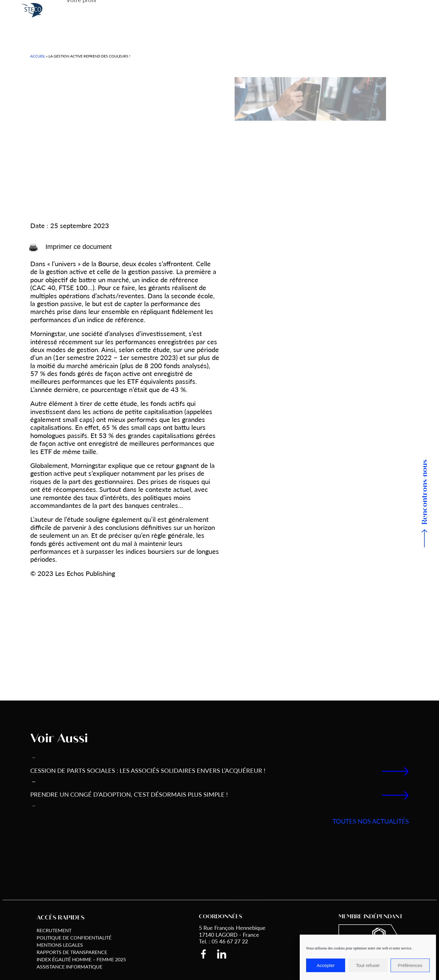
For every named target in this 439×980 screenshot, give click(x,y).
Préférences (410, 965)
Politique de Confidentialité (74, 938)
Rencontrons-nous (425, 492)
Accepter (326, 965)
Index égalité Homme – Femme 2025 (81, 959)
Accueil (38, 56)
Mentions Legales (60, 945)
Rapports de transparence (72, 952)
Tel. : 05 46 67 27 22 (223, 941)
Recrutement (54, 930)
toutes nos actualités (371, 821)
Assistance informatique (69, 967)
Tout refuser (368, 965)
